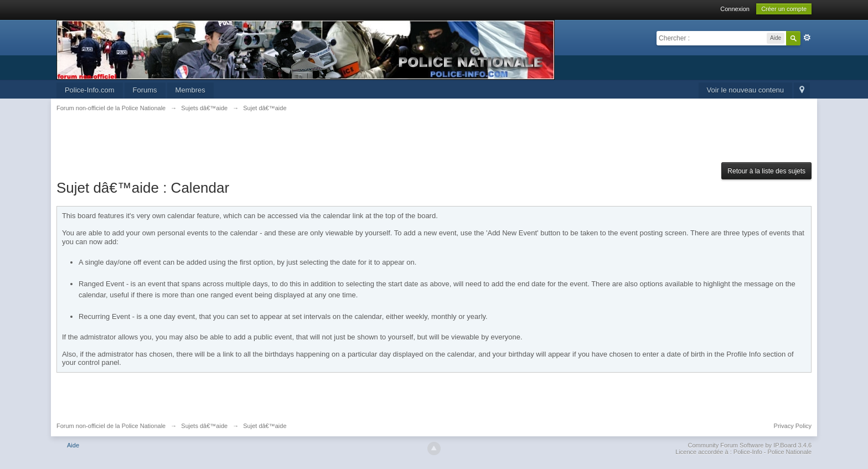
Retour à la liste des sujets (766, 171)
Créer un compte (784, 9)
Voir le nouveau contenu (746, 90)
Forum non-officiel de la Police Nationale (111, 426)
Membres (190, 90)
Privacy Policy (793, 426)
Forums (145, 90)
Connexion (735, 9)
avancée (807, 38)
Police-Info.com (90, 90)
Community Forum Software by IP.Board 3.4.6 (750, 445)
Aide (73, 445)
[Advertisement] (434, 143)
